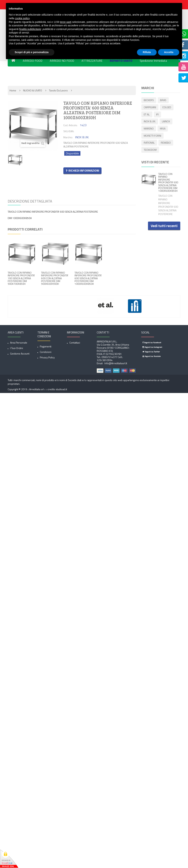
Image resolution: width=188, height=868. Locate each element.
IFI (158, 115)
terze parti (66, 22)
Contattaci (75, 343)
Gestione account (20, 354)
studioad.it (61, 389)
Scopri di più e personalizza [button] (32, 52)
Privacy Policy (47, 357)
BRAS (164, 100)
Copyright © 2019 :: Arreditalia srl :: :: (28, 389)
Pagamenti (46, 346)
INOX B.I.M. (150, 122)
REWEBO (166, 143)
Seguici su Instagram (152, 347)
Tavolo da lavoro (58, 90)
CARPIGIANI (150, 107)
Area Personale (19, 343)
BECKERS (149, 100)
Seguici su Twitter (151, 352)
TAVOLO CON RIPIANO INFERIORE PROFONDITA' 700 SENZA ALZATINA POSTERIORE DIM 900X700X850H (21, 278)
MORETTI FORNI (152, 136)
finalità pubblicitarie (30, 29)
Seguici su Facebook (152, 342)
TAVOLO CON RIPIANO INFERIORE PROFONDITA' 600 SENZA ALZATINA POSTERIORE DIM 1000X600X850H (88, 278)
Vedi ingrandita (33, 143)
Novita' (16, 74)
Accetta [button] (169, 52)
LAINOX (166, 122)
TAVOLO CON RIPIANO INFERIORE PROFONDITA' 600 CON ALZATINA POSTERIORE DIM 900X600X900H (55, 278)
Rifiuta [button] (147, 52)
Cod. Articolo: (70, 125)
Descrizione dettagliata (30, 201)
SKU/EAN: (69, 131)
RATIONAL (149, 143)
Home (13, 90)
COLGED (167, 107)
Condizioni (46, 352)
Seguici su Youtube (151, 356)
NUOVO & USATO (33, 90)
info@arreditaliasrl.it (115, 363)
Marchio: (68, 137)
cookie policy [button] (22, 18)
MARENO (149, 129)
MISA (163, 129)
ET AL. (147, 115)
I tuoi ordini (17, 348)
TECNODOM (150, 150)
